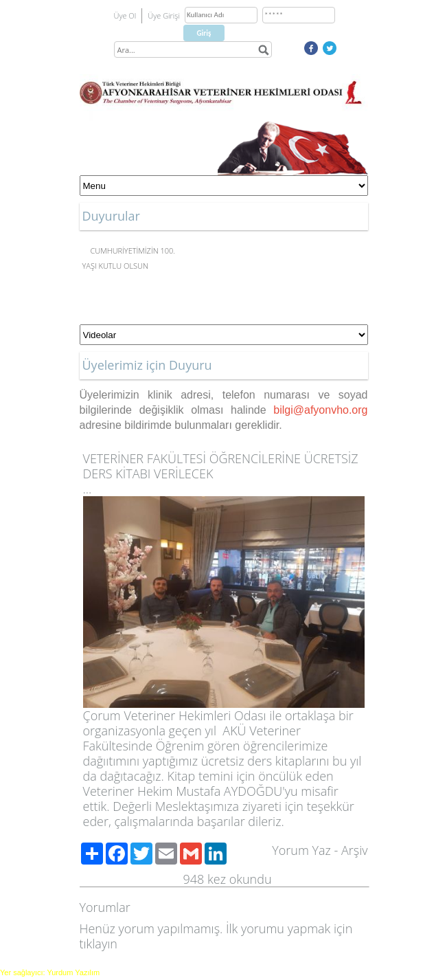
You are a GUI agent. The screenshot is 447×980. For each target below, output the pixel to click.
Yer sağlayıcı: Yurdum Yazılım (50, 972)
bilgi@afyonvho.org (320, 410)
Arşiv (355, 850)
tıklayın (99, 944)
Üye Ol (125, 15)
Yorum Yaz (301, 850)
